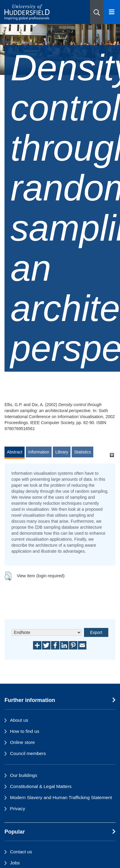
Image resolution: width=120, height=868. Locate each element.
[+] (112, 455)
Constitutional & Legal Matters (41, 786)
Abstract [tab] (15, 452)
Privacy (17, 809)
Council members (28, 753)
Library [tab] (62, 452)
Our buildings (24, 775)
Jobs (15, 863)
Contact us (21, 852)
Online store (22, 742)
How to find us (25, 731)
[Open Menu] (112, 12)
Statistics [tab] (82, 452)
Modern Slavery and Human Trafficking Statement (61, 797)
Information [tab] (39, 452)
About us (19, 720)
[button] (97, 12)
